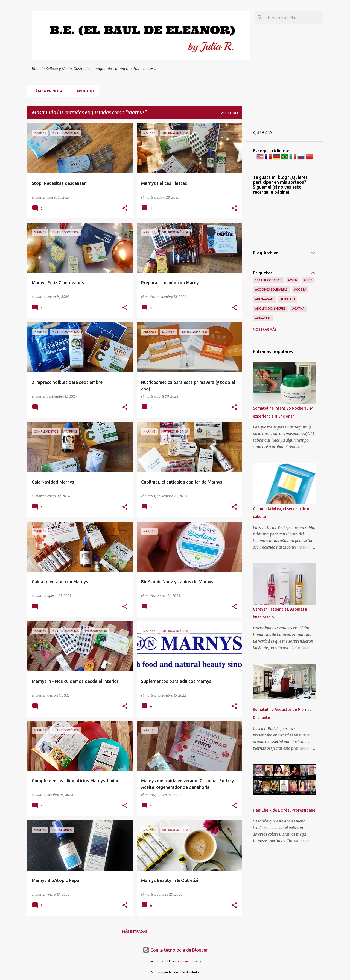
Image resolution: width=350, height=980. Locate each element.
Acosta (300, 289)
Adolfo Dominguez (270, 309)
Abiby (308, 280)
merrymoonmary (190, 961)
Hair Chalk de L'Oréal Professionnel (285, 810)
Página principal (47, 91)
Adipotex (288, 299)
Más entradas (135, 932)
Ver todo (229, 113)
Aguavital (263, 318)
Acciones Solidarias (271, 289)
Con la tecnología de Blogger (175, 950)
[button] (125, 208)
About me (84, 91)
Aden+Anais (264, 299)
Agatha (298, 309)
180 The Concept (268, 280)
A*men (293, 280)
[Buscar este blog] (294, 17)
